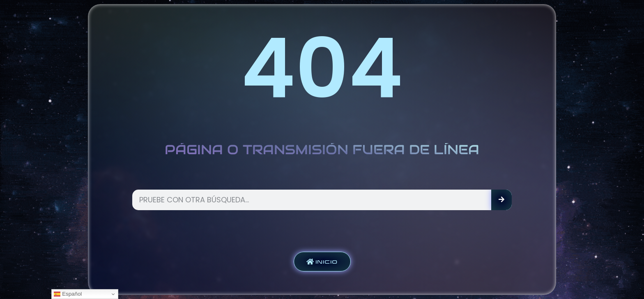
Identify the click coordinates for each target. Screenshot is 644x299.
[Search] (501, 200)
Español (68, 294)
